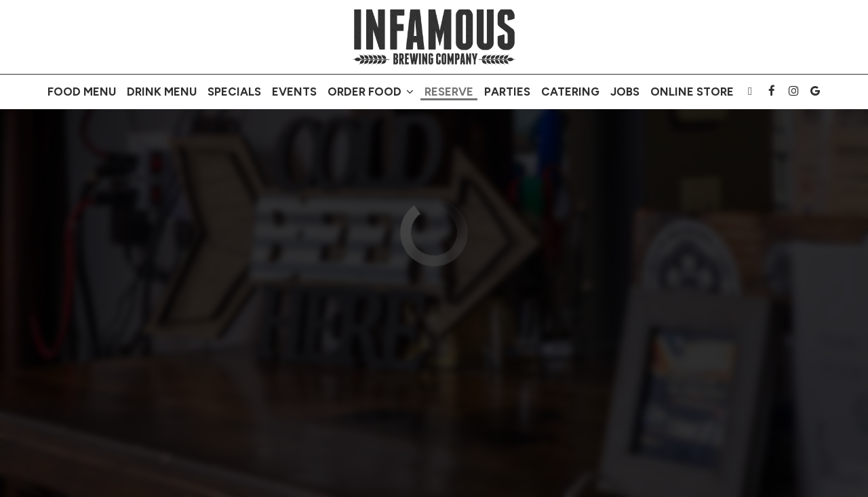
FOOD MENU (82, 92)
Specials (234, 92)
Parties (507, 92)
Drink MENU (162, 92)
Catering (570, 92)
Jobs (625, 92)
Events (294, 92)
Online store (692, 92)
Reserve (449, 92)
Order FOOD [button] (371, 92)
